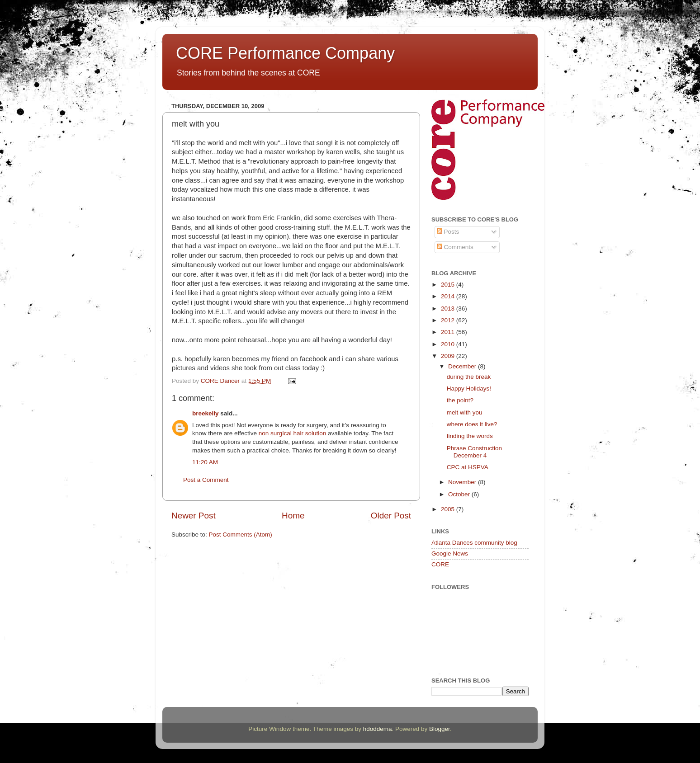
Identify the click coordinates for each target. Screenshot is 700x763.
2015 (449, 285)
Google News (450, 553)
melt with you (465, 412)
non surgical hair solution (292, 433)
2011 (449, 332)
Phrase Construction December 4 (474, 452)
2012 (449, 320)
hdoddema (378, 729)
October (460, 494)
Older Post (391, 516)
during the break (469, 377)
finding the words (470, 436)
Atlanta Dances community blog (474, 543)
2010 (449, 344)
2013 (449, 308)
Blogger (440, 729)
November (463, 482)
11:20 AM (205, 462)
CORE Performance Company (285, 53)
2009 (449, 356)
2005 (449, 509)
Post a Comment (206, 480)
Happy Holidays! (469, 389)
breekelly (206, 413)
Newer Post (194, 516)
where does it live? (472, 424)
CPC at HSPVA (468, 467)
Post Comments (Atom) (241, 535)
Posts (448, 232)
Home (293, 516)
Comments (455, 247)
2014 (449, 296)
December (463, 366)
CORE (440, 564)
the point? (460, 400)
